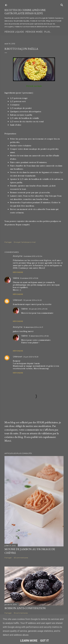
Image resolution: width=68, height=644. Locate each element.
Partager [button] (8, 242)
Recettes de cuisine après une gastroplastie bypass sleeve (25, 12)
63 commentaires (21, 558)
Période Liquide (14, 32)
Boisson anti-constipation (25, 608)
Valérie (16, 278)
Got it (45, 641)
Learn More (29, 641)
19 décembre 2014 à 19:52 (39, 336)
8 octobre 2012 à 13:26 (29, 278)
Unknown (18, 300)
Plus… (48, 32)
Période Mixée (34, 32)
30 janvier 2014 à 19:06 (38, 309)
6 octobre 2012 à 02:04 (33, 256)
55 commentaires (21, 613)
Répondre (18, 272)
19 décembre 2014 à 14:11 (33, 327)
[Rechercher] (62, 4)
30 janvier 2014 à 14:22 (33, 300)
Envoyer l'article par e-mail (25, 242)
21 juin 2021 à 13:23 (31, 357)
